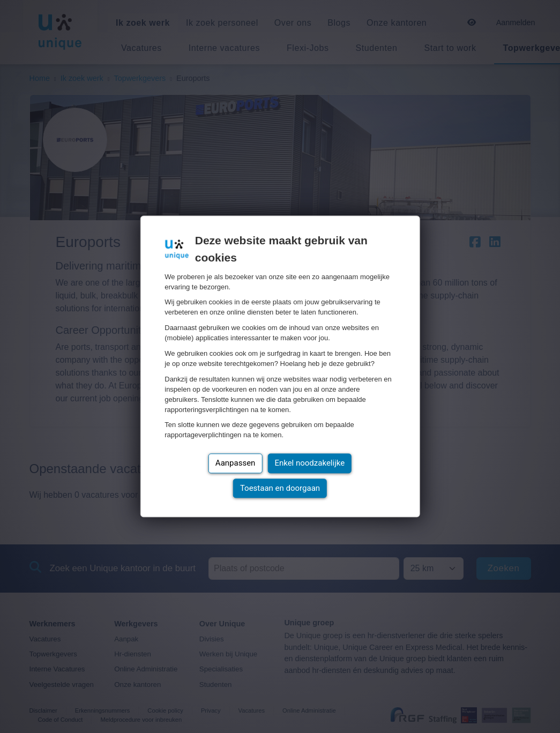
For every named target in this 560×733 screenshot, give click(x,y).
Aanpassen (236, 463)
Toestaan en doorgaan (280, 488)
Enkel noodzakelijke (309, 463)
